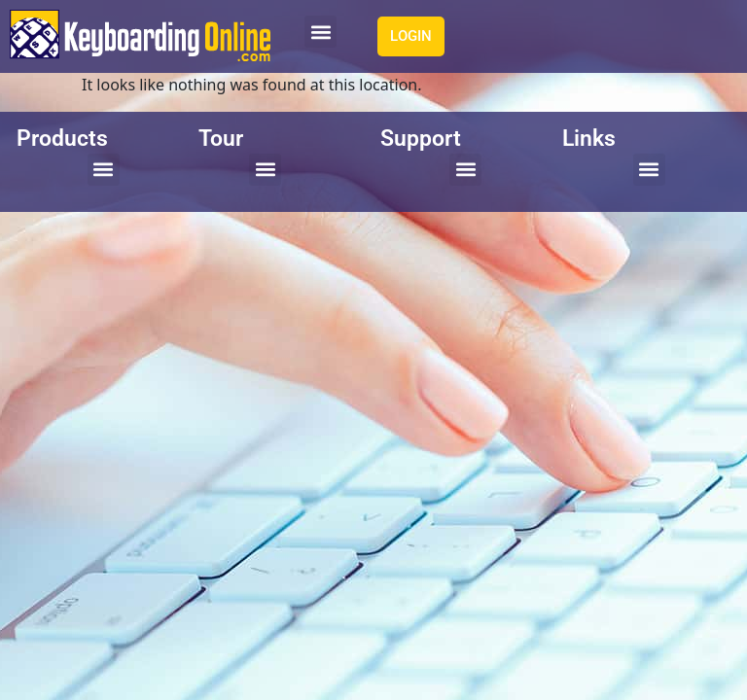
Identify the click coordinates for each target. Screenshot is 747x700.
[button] (320, 32)
